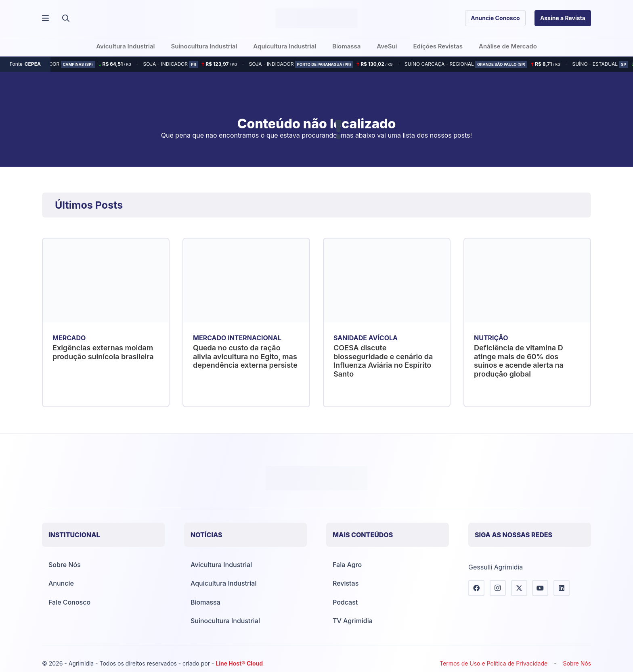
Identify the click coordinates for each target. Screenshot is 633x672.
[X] (519, 588)
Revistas (346, 583)
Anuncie (61, 583)
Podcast (345, 602)
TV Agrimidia (353, 621)
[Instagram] (498, 588)
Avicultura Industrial (221, 565)
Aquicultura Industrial (223, 583)
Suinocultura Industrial (225, 621)
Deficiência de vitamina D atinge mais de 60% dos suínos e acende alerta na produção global (519, 361)
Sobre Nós (65, 565)
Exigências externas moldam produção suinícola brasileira (103, 352)
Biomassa (205, 602)
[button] (66, 18)
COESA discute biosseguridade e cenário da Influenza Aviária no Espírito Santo (383, 361)
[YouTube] (540, 588)
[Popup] (45, 18)
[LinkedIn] (562, 588)
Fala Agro (347, 565)
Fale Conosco (69, 602)
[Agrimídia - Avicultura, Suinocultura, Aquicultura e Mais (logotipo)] (316, 18)
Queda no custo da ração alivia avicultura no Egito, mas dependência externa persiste (245, 356)
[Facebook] (476, 588)
